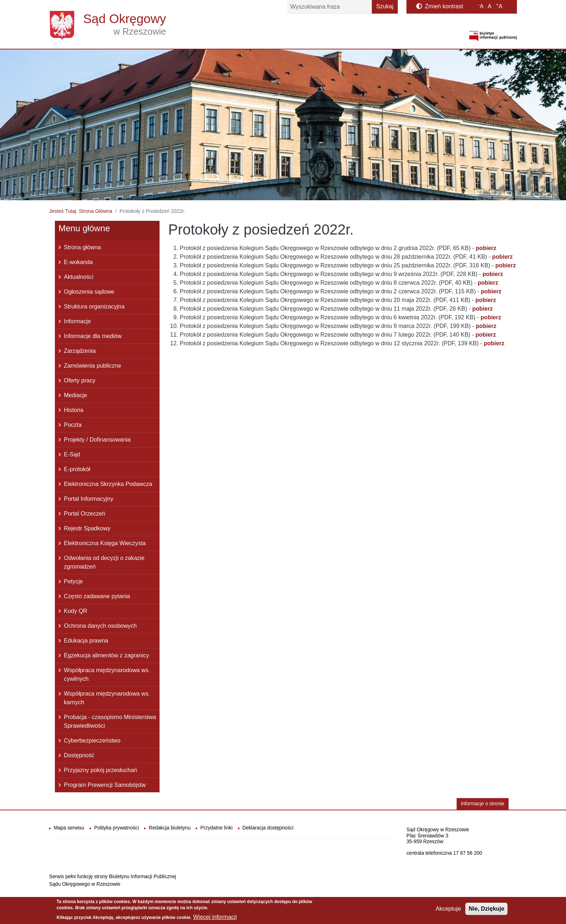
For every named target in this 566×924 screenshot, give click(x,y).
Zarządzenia (80, 351)
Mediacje (75, 395)
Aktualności (79, 277)
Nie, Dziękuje (486, 909)
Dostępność (79, 755)
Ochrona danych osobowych (100, 626)
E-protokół (77, 469)
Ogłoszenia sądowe (89, 292)
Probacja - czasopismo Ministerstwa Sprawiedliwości (110, 721)
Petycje (73, 581)
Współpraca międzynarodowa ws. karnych (107, 698)
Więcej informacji (215, 918)
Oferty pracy (80, 380)
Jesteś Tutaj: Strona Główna (81, 211)
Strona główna (82, 247)
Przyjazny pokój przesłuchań (101, 770)
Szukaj (385, 6)
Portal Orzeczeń (85, 514)
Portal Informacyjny (89, 499)
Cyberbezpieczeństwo (92, 741)
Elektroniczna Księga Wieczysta (105, 543)
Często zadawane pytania (97, 596)
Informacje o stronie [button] (483, 804)
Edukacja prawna (86, 641)
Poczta (73, 425)
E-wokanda (78, 262)
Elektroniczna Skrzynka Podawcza (108, 484)
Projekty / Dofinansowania (97, 440)
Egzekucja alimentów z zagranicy (106, 655)
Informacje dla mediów (93, 336)
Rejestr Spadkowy (87, 528)
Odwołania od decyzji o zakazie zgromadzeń (104, 562)
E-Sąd (72, 454)
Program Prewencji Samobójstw (105, 785)
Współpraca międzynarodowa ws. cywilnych (107, 675)
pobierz (494, 343)
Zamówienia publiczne (92, 366)
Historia (74, 410)
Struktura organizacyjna (94, 306)
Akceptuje (448, 909)
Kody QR (76, 611)
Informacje (77, 321)
